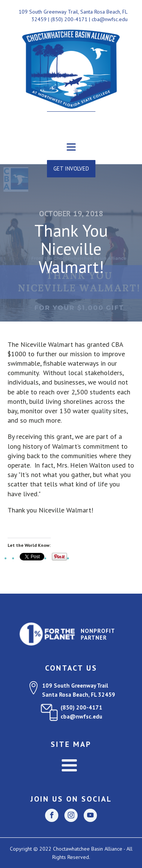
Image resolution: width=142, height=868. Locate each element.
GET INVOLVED (71, 169)
